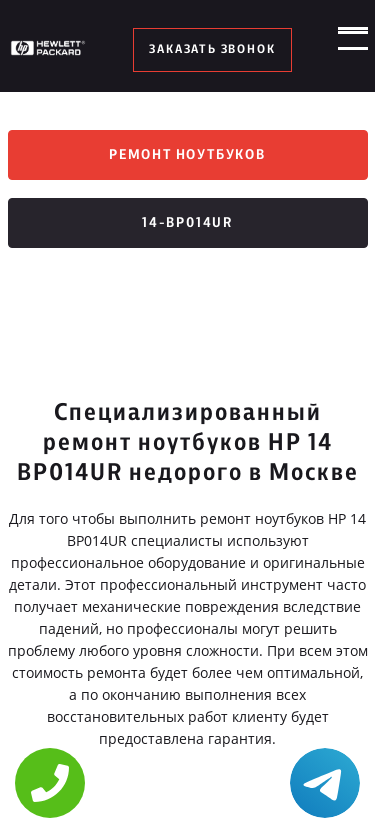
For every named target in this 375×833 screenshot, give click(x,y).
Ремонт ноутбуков (187, 156)
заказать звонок (212, 50)
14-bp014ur (187, 226)
